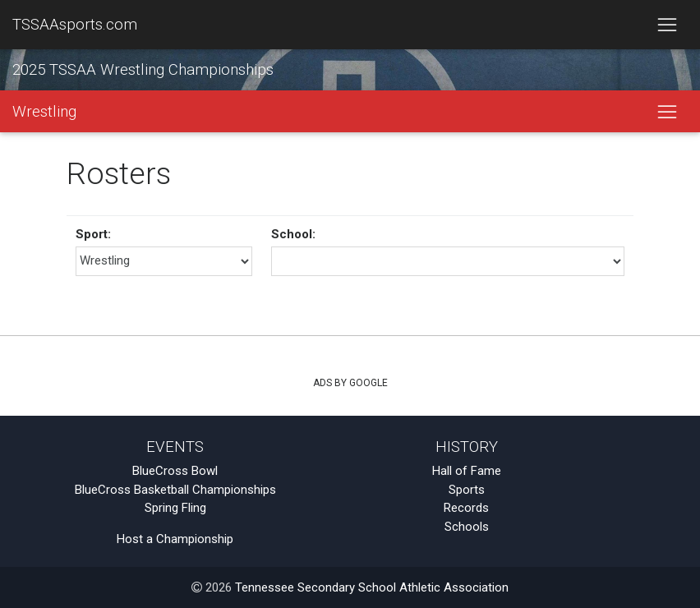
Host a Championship (175, 539)
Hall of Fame (467, 471)
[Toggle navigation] (667, 25)
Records (466, 508)
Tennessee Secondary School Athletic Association (372, 587)
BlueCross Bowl (175, 471)
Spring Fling (175, 508)
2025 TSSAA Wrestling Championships (143, 70)
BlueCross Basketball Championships (175, 490)
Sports (467, 490)
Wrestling (44, 112)
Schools (467, 527)
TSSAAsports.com (75, 25)
